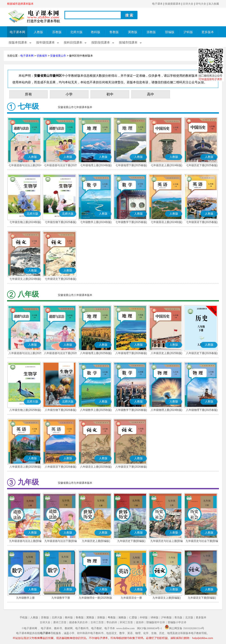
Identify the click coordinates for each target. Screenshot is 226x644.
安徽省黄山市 (58, 56)
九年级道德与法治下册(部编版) (61, 541)
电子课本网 (17, 32)
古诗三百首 (97, 622)
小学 (69, 94)
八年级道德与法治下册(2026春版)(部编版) (61, 354)
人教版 (38, 32)
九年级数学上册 (25, 598)
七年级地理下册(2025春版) (131, 165)
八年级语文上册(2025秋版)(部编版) (96, 467)
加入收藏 (214, 4)
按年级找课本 (45, 43)
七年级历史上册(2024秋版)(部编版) (167, 166)
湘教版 (122, 617)
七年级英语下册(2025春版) (202, 222)
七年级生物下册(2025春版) (61, 222)
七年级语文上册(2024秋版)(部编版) (25, 279)
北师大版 (76, 32)
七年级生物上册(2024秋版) (25, 222)
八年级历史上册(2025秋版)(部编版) (167, 354)
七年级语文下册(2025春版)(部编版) (61, 279)
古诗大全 (188, 4)
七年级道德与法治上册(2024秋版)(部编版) (25, 166)
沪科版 (188, 32)
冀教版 (133, 32)
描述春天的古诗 (78, 622)
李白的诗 (112, 622)
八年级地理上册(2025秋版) (96, 353)
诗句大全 (201, 4)
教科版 (96, 32)
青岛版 (178, 617)
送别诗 (140, 622)
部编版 (170, 32)
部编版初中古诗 (156, 622)
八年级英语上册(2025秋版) (25, 467)
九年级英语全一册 (131, 598)
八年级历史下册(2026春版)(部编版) (202, 354)
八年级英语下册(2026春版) (61, 467)
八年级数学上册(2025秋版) (96, 410)
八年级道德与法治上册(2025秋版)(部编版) (25, 354)
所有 (28, 94)
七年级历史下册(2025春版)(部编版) (202, 166)
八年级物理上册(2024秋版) (167, 410)
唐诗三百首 (60, 622)
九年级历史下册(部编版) (131, 541)
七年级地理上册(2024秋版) (96, 165)
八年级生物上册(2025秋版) (25, 410)
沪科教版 (166, 617)
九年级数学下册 (61, 598)
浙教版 (151, 32)
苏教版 (57, 32)
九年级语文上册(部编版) (167, 598)
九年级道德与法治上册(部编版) (25, 541)
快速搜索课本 (173, 4)
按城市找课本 (128, 43)
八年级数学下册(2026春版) (131, 410)
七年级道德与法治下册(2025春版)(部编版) (61, 166)
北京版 (189, 617)
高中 (151, 94)
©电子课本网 (29, 628)
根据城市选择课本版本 (20, 4)
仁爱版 (133, 617)
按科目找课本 (73, 43)
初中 (110, 94)
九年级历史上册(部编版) (96, 541)
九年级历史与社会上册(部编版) (167, 541)
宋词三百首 (126, 622)
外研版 (144, 617)
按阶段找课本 (101, 43)
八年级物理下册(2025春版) (202, 410)
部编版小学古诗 (177, 622)
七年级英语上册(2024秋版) (167, 222)
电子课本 (157, 4)
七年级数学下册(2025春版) (131, 222)
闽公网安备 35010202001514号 (184, 628)
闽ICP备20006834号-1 (150, 628)
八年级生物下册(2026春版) (61, 410)
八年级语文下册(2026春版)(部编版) (131, 467)
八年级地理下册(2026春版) (131, 353)
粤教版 (112, 617)
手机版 (24, 617)
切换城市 (42, 56)
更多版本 (208, 32)
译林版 (154, 617)
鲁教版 (114, 32)
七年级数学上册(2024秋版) (96, 222)
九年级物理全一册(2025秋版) (96, 598)
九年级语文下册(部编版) (202, 598)
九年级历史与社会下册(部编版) (202, 541)
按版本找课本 (18, 43)
